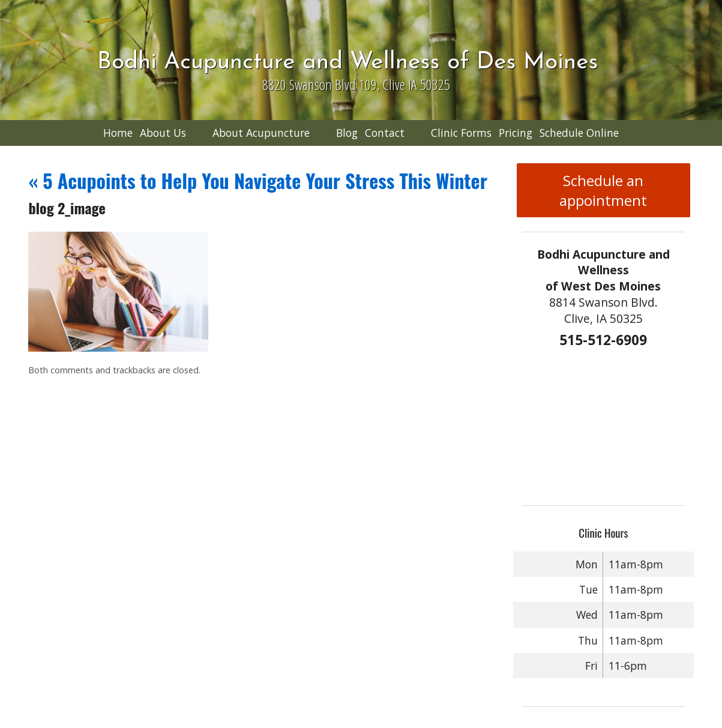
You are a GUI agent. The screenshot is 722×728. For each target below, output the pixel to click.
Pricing (516, 133)
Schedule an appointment (603, 190)
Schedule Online (579, 133)
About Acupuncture (261, 133)
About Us (163, 133)
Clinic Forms (461, 133)
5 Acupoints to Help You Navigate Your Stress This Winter (258, 180)
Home (118, 133)
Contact (385, 133)
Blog (347, 133)
